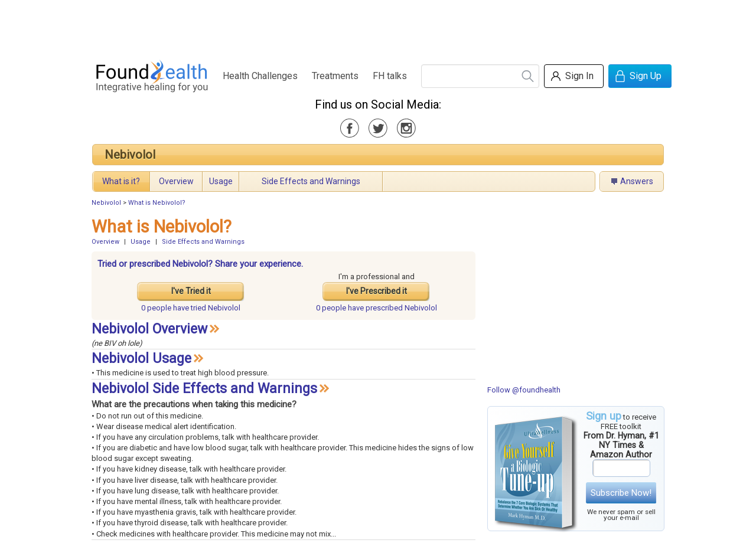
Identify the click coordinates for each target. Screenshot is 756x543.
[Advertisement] (377, 27)
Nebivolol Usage (141, 359)
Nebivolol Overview (149, 329)
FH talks (390, 76)
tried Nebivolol (191, 308)
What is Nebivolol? (157, 203)
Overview (176, 181)
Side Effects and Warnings (311, 181)
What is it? (121, 181)
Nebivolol (130, 155)
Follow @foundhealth (524, 390)
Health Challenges (260, 76)
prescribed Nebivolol (377, 308)
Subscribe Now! (621, 493)
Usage (221, 181)
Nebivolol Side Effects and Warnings (204, 389)
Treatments (335, 76)
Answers (637, 181)
